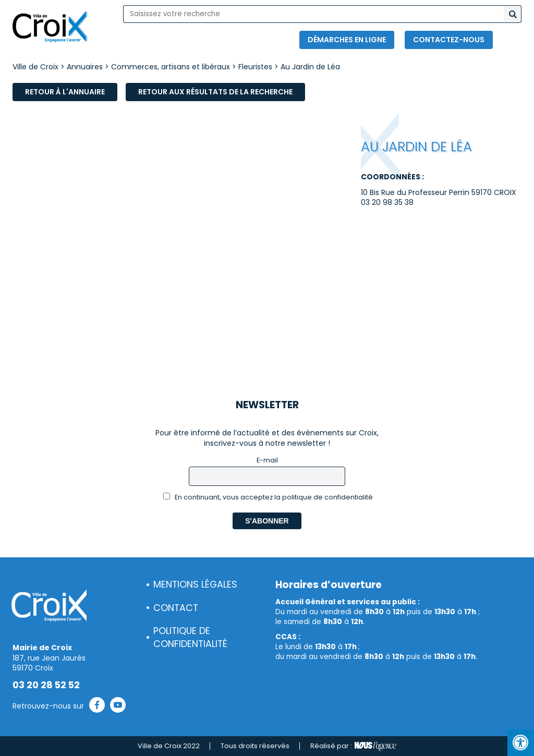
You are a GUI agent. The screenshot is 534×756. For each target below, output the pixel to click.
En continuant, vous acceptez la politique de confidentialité (268, 497)
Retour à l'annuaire (65, 92)
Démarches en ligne (347, 40)
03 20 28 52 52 (46, 685)
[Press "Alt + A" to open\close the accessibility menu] (521, 743)
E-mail (267, 460)
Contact (176, 608)
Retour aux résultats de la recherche (215, 92)
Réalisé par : (353, 746)
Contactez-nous (449, 40)
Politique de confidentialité (190, 637)
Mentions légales (195, 584)
